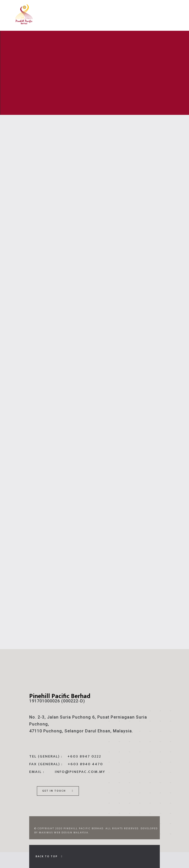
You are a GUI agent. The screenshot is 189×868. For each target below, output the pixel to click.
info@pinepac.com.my (80, 772)
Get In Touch (58, 791)
